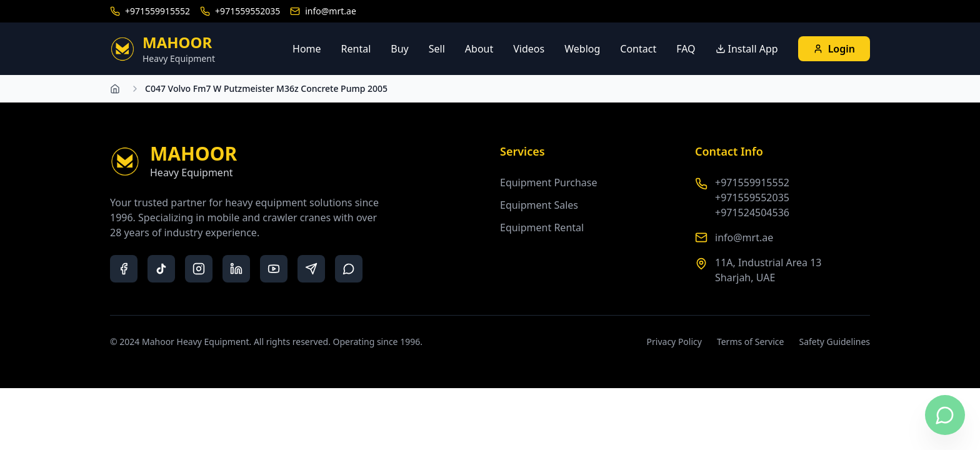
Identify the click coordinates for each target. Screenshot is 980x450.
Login (834, 49)
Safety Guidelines (834, 342)
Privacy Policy (674, 342)
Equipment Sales (539, 205)
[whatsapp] (349, 269)
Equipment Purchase (549, 182)
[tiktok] (161, 269)
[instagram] (199, 269)
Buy (399, 49)
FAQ (686, 49)
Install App (747, 49)
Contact (638, 49)
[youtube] (274, 269)
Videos (529, 49)
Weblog (582, 49)
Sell (437, 49)
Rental (356, 49)
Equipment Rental (542, 227)
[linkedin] (236, 269)
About (479, 49)
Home (307, 49)
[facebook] (124, 269)
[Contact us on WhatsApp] (945, 415)
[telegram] (311, 269)
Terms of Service (751, 342)
